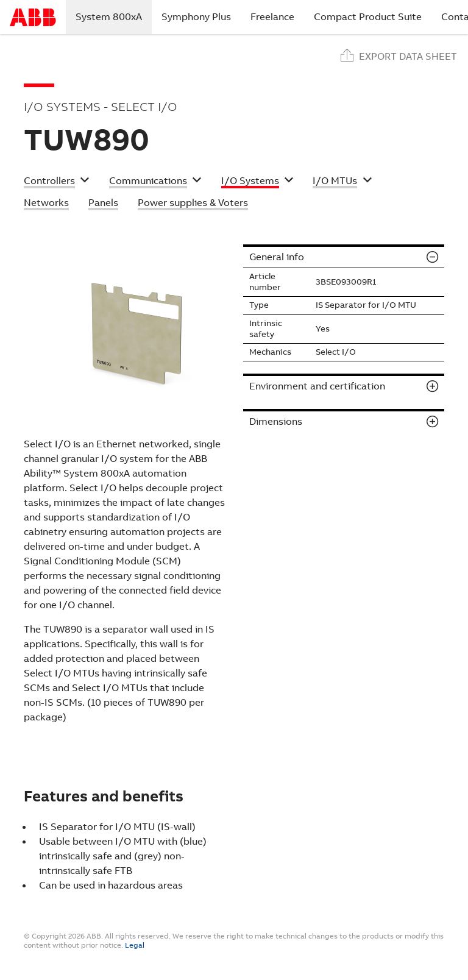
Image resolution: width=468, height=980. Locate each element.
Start (33, 17)
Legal (135, 945)
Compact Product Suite (368, 17)
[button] (57, 182)
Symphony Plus (196, 17)
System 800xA (114, 16)
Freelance (272, 17)
